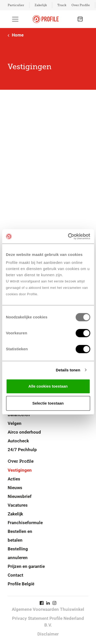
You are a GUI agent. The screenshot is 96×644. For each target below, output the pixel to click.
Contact (15, 575)
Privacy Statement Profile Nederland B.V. (48, 622)
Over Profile (81, 5)
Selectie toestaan (48, 403)
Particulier (16, 5)
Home (16, 35)
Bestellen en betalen (20, 536)
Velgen (15, 423)
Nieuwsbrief (20, 496)
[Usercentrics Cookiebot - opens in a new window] (68, 236)
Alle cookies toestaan (48, 386)
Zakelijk (41, 5)
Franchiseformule (25, 523)
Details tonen (68, 370)
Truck (62, 5)
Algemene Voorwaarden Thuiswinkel (48, 609)
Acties (14, 479)
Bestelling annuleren (18, 553)
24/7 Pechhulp (22, 450)
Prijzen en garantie (26, 566)
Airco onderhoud (24, 432)
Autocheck (18, 441)
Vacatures (18, 505)
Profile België (21, 584)
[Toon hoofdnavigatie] (15, 19)
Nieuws (15, 488)
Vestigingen (20, 470)
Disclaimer (48, 634)
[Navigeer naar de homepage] (46, 19)
